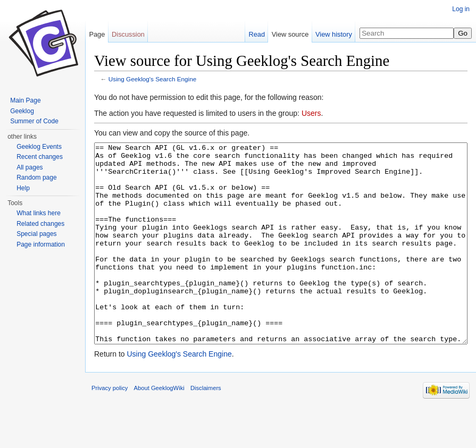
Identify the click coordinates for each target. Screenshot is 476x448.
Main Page (25, 100)
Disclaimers (206, 428)
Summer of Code (34, 121)
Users (311, 113)
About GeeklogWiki (159, 428)
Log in (461, 9)
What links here (39, 213)
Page (97, 34)
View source (290, 34)
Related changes (40, 224)
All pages (30, 167)
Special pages (36, 234)
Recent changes (40, 157)
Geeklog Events (39, 147)
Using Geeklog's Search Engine (153, 79)
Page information (41, 244)
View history (334, 34)
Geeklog (22, 111)
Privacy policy (110, 428)
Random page (36, 177)
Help (23, 188)
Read (257, 34)
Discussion (128, 34)
